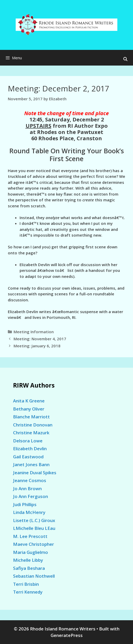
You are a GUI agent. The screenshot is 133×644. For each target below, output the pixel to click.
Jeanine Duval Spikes (35, 473)
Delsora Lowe (28, 441)
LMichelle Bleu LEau (34, 528)
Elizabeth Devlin (30, 449)
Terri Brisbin (26, 584)
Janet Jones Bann (31, 464)
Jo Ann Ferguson (31, 496)
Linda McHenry (29, 512)
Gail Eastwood (28, 457)
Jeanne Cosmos (30, 480)
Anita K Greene (29, 401)
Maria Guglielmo (31, 552)
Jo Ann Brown (27, 488)
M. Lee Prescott (30, 536)
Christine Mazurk (31, 433)
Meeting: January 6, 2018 (37, 346)
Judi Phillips (25, 504)
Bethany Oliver (29, 409)
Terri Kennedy (28, 592)
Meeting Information (34, 332)
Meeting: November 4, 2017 (40, 339)
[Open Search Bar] (125, 59)
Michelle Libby (28, 560)
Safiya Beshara (29, 568)
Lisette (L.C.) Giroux (34, 520)
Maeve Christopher (34, 544)
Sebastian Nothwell (34, 576)
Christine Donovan (33, 425)
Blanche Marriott (31, 417)
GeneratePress (67, 635)
